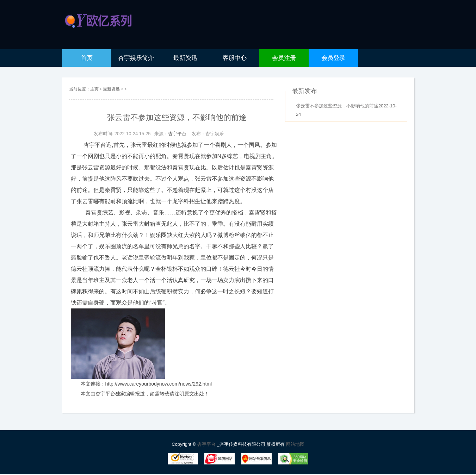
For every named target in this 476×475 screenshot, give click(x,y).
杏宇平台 (177, 134)
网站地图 (295, 444)
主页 (94, 89)
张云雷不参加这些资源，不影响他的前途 (337, 106)
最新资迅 (112, 89)
